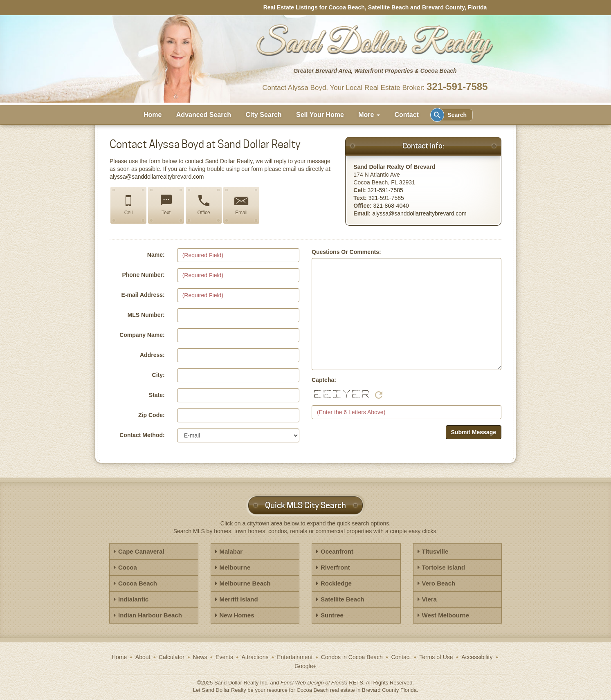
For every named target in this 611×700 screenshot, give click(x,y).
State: (157, 395)
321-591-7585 (457, 86)
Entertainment (295, 657)
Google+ (305, 666)
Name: (156, 255)
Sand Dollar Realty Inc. (241, 683)
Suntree (332, 615)
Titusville (435, 551)
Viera (429, 599)
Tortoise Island (444, 567)
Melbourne (235, 567)
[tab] (154, 552)
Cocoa (128, 567)
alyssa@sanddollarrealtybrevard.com (157, 177)
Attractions (255, 657)
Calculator (172, 657)
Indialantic (133, 599)
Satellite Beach (343, 599)
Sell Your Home (320, 115)
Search (450, 115)
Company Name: (142, 335)
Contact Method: (142, 435)
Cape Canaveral (141, 551)
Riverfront (335, 567)
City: (158, 375)
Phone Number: (143, 275)
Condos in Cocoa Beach (352, 657)
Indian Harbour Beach (150, 615)
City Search (264, 115)
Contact (407, 115)
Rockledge (336, 583)
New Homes (237, 615)
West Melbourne (446, 615)
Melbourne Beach (245, 583)
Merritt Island (239, 599)
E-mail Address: (143, 295)
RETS (356, 683)
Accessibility (477, 657)
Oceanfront (337, 551)
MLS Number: (146, 315)
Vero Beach (439, 583)
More (369, 115)
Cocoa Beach (138, 583)
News (200, 657)
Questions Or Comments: (346, 252)
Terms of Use (436, 657)
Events (224, 657)
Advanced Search (204, 115)
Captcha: (324, 380)
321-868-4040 (391, 206)
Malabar (231, 551)
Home (153, 115)
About (143, 657)
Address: (152, 355)
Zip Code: (152, 415)
